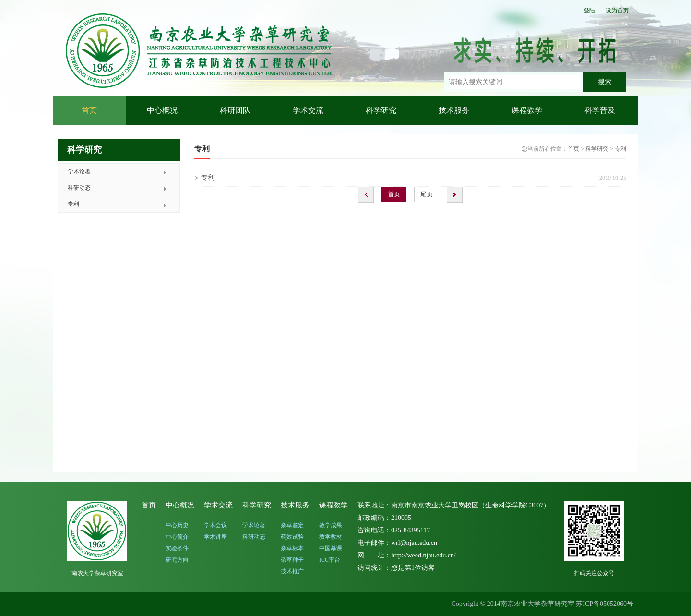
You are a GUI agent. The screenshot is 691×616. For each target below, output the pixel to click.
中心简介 (177, 537)
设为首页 (617, 11)
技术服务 (454, 110)
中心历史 (177, 525)
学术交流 (308, 110)
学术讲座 (215, 537)
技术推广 (292, 571)
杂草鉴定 (292, 525)
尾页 (427, 194)
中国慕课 (331, 548)
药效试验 (292, 537)
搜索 (605, 82)
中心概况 (162, 110)
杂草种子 (292, 560)
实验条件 (177, 548)
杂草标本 (292, 548)
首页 (89, 110)
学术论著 (79, 171)
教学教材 (331, 537)
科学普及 (600, 110)
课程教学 (527, 110)
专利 (73, 204)
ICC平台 (330, 560)
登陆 (589, 11)
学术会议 (215, 525)
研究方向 (177, 560)
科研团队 (235, 110)
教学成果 (331, 525)
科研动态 (79, 188)
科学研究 (381, 110)
